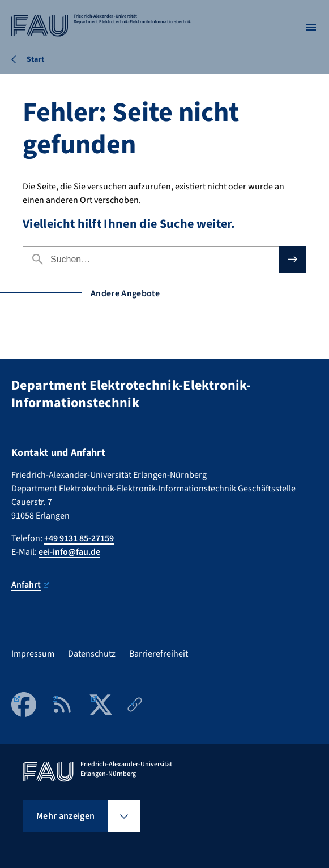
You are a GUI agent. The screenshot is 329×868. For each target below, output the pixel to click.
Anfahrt (30, 585)
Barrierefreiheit (159, 654)
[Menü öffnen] (311, 27)
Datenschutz (92, 654)
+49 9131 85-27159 (79, 538)
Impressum (33, 654)
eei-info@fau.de (69, 552)
